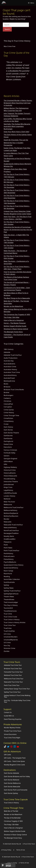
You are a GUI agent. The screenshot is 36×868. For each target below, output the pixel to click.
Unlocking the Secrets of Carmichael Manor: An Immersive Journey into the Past (18, 230)
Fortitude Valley (10, 453)
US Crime (7, 642)
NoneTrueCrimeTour (11, 530)
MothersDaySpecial (11, 513)
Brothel (6, 392)
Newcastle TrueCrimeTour (13, 525)
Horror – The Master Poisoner (15, 323)
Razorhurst (8, 573)
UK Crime (7, 634)
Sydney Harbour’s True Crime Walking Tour (17, 696)
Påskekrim (8, 542)
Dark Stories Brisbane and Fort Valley (17, 776)
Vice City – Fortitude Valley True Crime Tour (17, 701)
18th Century (9, 349)
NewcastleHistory (10, 528)
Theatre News (9, 596)
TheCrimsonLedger (11, 602)
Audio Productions (11, 358)
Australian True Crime (12, 372)
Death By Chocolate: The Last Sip (16, 140)
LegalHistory (8, 490)
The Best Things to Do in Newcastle (17, 298)
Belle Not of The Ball (11, 811)
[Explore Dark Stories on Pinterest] (11, 747)
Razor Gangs (8, 571)
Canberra (7, 398)
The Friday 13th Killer (12, 317)
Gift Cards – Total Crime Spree (14, 761)
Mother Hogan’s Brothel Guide (15, 326)
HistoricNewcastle (10, 476)
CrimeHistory (9, 421)
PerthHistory (8, 553)
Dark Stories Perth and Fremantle (16, 790)
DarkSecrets (8, 436)
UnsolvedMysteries (11, 640)
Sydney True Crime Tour (12, 692)
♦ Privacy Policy (6, 850)
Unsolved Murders (11, 637)
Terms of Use (21, 850)
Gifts (5, 464)
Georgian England (10, 459)
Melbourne (8, 505)
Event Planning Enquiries (13, 719)
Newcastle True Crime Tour (13, 682)
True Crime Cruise (10, 617)
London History (9, 496)
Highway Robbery (10, 467)
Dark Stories (8, 430)
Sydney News (9, 588)
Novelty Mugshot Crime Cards (14, 765)
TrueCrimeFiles (9, 631)
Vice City (7, 645)
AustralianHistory (10, 375)
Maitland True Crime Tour (13, 675)
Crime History (9, 413)
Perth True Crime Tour (12, 685)
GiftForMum (8, 461)
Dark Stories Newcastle (12, 787)
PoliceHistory (9, 559)
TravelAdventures (10, 611)
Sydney (6, 585)
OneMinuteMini (10, 539)
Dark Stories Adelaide (12, 773)
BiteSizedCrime (9, 381)
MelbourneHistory (10, 510)
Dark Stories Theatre (11, 433)
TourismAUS (8, 608)
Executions (8, 447)
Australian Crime (10, 367)
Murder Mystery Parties (12, 728)
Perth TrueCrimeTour (12, 550)
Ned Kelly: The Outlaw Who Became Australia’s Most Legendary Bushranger (17, 126)
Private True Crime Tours (13, 731)
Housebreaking (9, 479)
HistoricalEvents (10, 473)
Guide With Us (9, 716)
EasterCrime (8, 444)
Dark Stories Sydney (11, 793)
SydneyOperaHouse (11, 594)
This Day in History (11, 605)
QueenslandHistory (11, 568)
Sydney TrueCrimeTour (12, 591)
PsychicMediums (10, 562)
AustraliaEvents (9, 364)
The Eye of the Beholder (12, 818)
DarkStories (8, 438)
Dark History (8, 427)
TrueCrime (8, 628)
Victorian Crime (9, 648)
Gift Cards (7, 755)
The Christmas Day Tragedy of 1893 (17, 314)
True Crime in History (12, 619)
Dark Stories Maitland (12, 780)
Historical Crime (10, 470)
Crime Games (9, 410)
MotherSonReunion (11, 516)
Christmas (8, 401)
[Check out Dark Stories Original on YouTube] (18, 747)
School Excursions (10, 734)
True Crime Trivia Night (12, 738)
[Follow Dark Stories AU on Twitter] (8, 747)
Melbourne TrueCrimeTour (14, 507)
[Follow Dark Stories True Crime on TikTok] (5, 747)
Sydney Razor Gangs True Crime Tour (17, 689)
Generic (7, 456)
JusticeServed (9, 484)
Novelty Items (9, 536)
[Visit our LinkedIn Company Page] (15, 747)
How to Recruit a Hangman (14, 320)
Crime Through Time (11, 415)
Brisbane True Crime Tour (13, 669)
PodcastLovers (9, 556)
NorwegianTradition (11, 533)
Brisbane (7, 387)
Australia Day (9, 361)
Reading (7, 576)
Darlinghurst (8, 441)
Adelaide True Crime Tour (13, 665)
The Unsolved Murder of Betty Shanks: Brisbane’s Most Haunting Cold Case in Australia (18, 103)
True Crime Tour (10, 625)
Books (6, 384)
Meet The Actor (9, 502)
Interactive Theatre (11, 482)
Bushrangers (8, 395)
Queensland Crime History (14, 565)
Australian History (10, 369)
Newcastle (8, 522)
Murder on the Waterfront (13, 306)
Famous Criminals (10, 450)
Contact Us (8, 712)
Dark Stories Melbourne (12, 783)
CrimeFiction (8, 418)
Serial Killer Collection (12, 579)
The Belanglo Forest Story (13, 332)
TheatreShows (9, 599)
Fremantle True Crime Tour (13, 672)
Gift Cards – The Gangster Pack (15, 758)
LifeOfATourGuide (10, 493)
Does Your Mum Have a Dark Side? (17, 132)
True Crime (8, 614)
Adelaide (7, 352)
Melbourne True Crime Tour (14, 679)
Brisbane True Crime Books (14, 390)
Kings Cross (8, 487)
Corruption (8, 407)
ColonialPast (8, 404)
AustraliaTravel (9, 378)
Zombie (7, 651)
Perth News (8, 548)
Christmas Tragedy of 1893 (13, 821)
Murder (7, 519)
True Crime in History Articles (15, 622)
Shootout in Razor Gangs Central (16, 329)
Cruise (6, 424)
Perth (6, 545)
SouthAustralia (9, 582)
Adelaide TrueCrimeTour (13, 355)
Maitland (7, 499)
